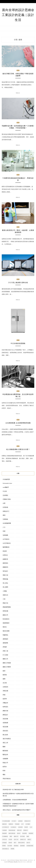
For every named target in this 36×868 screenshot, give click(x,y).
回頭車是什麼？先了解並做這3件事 (13, 789)
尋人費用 (5, 587)
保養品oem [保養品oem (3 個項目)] (27, 821)
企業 (4, 503)
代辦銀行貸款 (7, 499)
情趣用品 (5, 635)
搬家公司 (5, 659)
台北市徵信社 (7, 543)
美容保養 (5, 719)
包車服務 (5, 535)
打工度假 (5, 655)
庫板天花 (5, 603)
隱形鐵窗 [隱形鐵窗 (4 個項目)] (22, 846)
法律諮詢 (5, 687)
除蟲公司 (5, 763)
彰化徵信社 (6, 619)
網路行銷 (5, 711)
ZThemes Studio (13, 862)
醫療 (4, 747)
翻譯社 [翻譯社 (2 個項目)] (29, 839)
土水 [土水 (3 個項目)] (31, 827)
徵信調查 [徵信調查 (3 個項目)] (25, 833)
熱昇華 (5, 699)
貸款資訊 (5, 731)
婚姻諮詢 (5, 567)
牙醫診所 (5, 703)
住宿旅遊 (5, 507)
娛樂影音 (5, 559)
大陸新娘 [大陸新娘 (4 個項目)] (5, 830)
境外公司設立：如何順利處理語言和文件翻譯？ (17, 810)
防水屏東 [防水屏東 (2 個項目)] (10, 846)
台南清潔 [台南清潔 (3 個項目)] (20, 827)
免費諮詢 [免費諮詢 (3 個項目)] (11, 824)
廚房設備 (5, 611)
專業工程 (5, 575)
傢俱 (4, 515)
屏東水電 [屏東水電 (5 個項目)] (19, 830)
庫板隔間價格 (7, 607)
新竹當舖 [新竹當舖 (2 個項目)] (22, 836)
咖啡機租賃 (6, 547)
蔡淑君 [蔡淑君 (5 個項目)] (10, 843)
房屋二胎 (5, 651)
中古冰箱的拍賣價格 (18, 343)
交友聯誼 (5, 495)
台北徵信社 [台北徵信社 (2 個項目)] (13, 827)
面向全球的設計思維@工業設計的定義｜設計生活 (18, 15)
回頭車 (5, 551)
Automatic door (7, 483)
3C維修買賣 (6, 479)
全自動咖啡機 (7, 523)
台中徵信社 (6, 539)
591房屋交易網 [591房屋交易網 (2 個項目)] (6, 821)
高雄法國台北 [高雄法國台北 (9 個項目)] (6, 849)
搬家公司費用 (7, 667)
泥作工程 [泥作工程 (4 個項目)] (16, 839)
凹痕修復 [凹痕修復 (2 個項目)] (17, 824)
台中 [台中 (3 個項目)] (22, 824)
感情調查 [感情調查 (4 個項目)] (31, 833)
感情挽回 (5, 639)
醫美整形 (5, 751)
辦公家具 (5, 735)
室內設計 (5, 571)
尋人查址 (5, 583)
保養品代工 (6, 511)
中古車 (5, 491)
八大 (4, 527)
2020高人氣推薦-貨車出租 (18, 283)
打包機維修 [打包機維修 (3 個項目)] (5, 836)
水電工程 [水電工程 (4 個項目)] (5, 839)
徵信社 (5, 627)
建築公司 (5, 615)
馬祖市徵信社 (7, 779)
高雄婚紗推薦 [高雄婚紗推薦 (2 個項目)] (30, 846)
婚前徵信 (5, 563)
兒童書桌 (5, 519)
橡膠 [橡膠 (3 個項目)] (28, 836)
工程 (4, 599)
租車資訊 (5, 707)
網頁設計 (5, 715)
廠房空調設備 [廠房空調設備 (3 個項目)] (12, 833)
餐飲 (4, 774)
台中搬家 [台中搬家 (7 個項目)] (28, 824)
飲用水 (5, 767)
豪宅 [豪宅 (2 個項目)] (15, 843)
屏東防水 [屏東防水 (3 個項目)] (26, 830)
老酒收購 (5, 723)
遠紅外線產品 (7, 739)
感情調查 (5, 643)
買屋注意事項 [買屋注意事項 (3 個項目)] (21, 843)
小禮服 (5, 591)
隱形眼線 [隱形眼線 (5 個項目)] (16, 846)
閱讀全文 (18, 93)
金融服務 (5, 759)
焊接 (4, 695)
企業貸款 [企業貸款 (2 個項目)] (20, 821)
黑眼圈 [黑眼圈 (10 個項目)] (12, 849)
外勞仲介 (5, 555)
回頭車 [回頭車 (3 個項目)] (26, 827)
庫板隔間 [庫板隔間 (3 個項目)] (5, 833)
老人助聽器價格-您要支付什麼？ (18, 449)
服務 (18, 70)
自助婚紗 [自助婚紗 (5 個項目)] (5, 843)
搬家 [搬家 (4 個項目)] (11, 836)
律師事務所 (6, 623)
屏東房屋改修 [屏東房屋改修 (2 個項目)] (12, 830)
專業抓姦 (5, 579)
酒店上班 (5, 743)
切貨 (4, 531)
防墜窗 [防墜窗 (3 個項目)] (4, 846)
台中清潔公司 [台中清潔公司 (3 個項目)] (6, 827)
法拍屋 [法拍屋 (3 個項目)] (10, 839)
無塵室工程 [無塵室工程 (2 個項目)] (23, 839)
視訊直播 (5, 727)
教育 (4, 671)
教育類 (5, 675)
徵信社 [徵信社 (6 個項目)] (19, 833)
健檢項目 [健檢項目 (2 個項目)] (5, 824)
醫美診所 (5, 755)
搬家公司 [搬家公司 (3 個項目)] (16, 836)
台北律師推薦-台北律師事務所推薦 (18, 423)
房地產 (5, 647)
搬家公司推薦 (7, 663)
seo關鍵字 (6, 487)
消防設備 (5, 691)
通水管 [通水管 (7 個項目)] (28, 843)
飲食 (4, 770)
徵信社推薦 (6, 631)
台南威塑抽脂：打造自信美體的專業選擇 (15, 800)
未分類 (5, 683)
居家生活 (5, 595)
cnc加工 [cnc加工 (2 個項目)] (14, 821)
